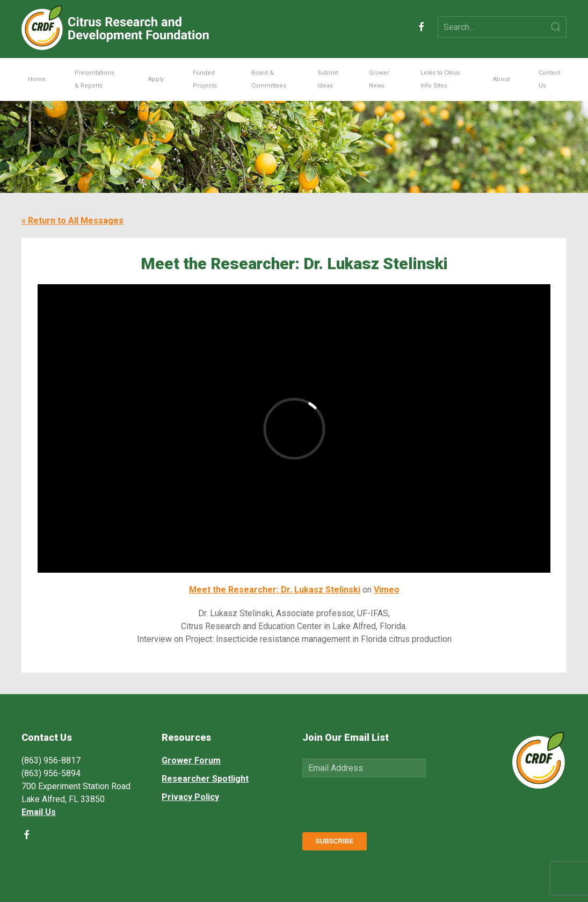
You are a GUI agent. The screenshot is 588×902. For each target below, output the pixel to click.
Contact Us (549, 79)
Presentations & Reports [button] (95, 79)
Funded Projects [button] (205, 79)
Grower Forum (191, 760)
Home (37, 79)
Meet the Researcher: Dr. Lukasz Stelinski (275, 590)
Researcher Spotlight (205, 779)
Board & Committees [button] (269, 79)
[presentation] (384, 803)
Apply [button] (156, 79)
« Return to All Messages (72, 221)
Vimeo (387, 590)
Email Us (39, 812)
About (501, 79)
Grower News (379, 79)
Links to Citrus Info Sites (440, 79)
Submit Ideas (328, 79)
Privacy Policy (190, 797)
